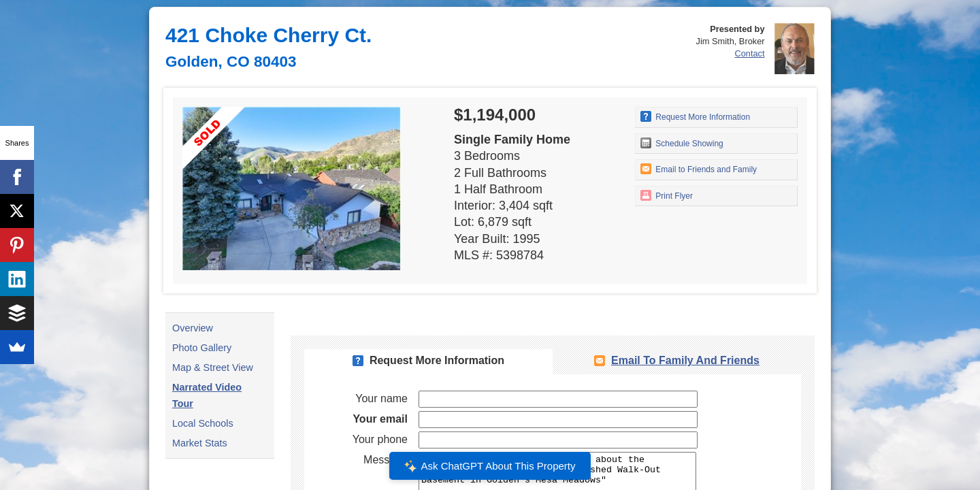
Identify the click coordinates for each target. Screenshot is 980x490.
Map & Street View (213, 367)
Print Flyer (667, 195)
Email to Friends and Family (699, 169)
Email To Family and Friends (685, 360)
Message (386, 460)
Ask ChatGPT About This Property (490, 466)
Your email (380, 419)
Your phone (380, 439)
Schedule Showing (682, 143)
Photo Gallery (202, 348)
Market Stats (200, 443)
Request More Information (695, 116)
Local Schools (203, 423)
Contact (749, 53)
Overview (193, 328)
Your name (381, 398)
